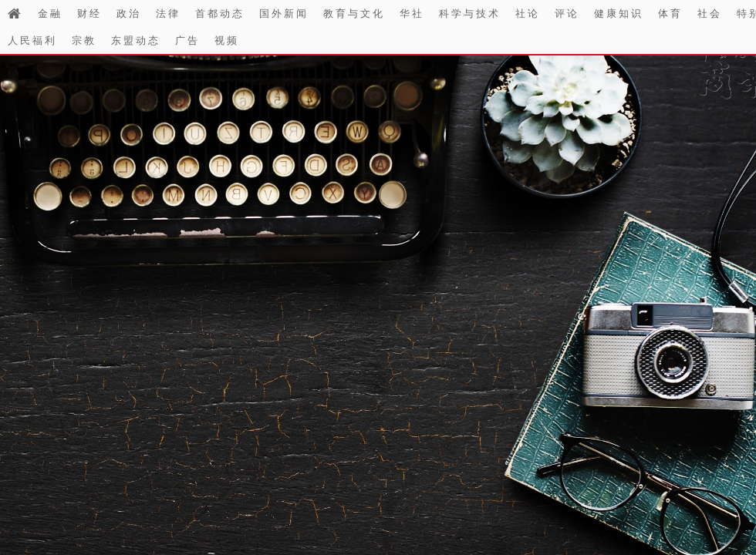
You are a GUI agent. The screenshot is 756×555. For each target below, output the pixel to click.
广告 (187, 40)
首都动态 (220, 13)
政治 (129, 13)
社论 (528, 13)
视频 (227, 40)
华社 (412, 13)
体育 (670, 13)
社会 (710, 13)
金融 (50, 13)
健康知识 (619, 13)
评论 (567, 13)
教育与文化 (354, 13)
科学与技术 (470, 13)
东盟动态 (136, 40)
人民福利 (32, 40)
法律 (168, 13)
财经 (89, 13)
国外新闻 (284, 13)
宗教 (84, 40)
